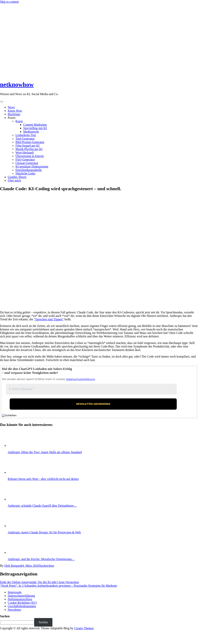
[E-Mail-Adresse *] (91, 389)
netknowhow (17, 84)
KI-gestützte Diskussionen (32, 166)
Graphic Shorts (17, 177)
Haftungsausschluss (20, 599)
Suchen (5, 616)
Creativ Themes (84, 628)
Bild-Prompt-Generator (30, 142)
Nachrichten (46, 566)
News (11, 107)
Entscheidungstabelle (29, 170)
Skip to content (9, 2)
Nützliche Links (25, 173)
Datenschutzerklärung (81, 379)
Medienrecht (31, 132)
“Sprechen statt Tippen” (49, 319)
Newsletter (14, 610)
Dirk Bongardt (13, 566)
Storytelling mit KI (35, 128)
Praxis (12, 118)
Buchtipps (14, 114)
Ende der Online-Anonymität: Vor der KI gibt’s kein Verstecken (39, 582)
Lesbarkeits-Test (26, 135)
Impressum (15, 592)
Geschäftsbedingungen (22, 606)
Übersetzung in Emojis (30, 156)
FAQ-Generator (25, 159)
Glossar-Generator (27, 163)
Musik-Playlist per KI (29, 149)
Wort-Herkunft (25, 153)
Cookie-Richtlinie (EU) (22, 603)
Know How (15, 111)
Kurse (19, 121)
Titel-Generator (25, 139)
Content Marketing (35, 125)
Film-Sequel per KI (27, 146)
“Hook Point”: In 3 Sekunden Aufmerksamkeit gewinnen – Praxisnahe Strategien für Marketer (59, 586)
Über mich (14, 180)
